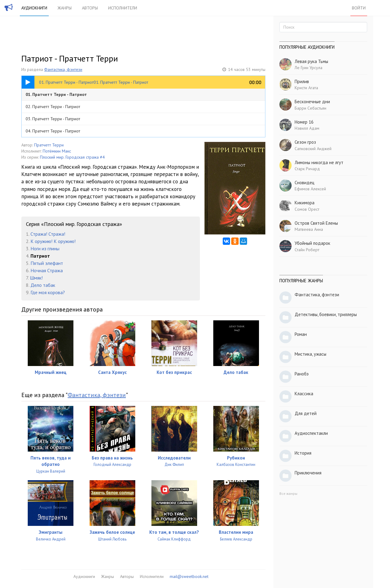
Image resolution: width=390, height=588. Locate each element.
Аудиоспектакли (311, 433)
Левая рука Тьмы (311, 61)
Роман (301, 334)
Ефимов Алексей (310, 189)
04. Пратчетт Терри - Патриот (53, 131)
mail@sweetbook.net (189, 576)
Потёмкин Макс (57, 151)
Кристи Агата (306, 88)
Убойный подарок (312, 243)
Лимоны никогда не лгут (319, 162)
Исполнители (123, 8)
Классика (304, 394)
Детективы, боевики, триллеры (326, 314)
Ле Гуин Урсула (308, 68)
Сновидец (305, 183)
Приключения (308, 473)
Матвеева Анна (309, 229)
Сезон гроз (305, 142)
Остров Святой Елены (316, 223)
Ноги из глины (45, 248)
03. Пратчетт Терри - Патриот (53, 119)
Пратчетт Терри (49, 145)
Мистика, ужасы (310, 354)
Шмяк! (36, 278)
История (303, 453)
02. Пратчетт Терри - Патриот (53, 107)
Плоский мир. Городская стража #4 (72, 157)
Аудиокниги (34, 8)
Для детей (306, 413)
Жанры (65, 8)
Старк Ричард (307, 169)
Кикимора (305, 203)
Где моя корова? (48, 292)
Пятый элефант (47, 263)
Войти (359, 8)
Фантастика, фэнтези (63, 69)
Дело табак (43, 285)
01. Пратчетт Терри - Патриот (56, 94)
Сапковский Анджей (313, 149)
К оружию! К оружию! (53, 241)
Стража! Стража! (48, 234)
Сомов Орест (307, 209)
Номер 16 (304, 122)
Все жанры (288, 493)
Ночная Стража (47, 270)
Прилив (302, 81)
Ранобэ (302, 374)
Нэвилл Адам (307, 128)
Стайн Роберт (307, 250)
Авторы (90, 8)
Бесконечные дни (312, 102)
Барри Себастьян (310, 108)
